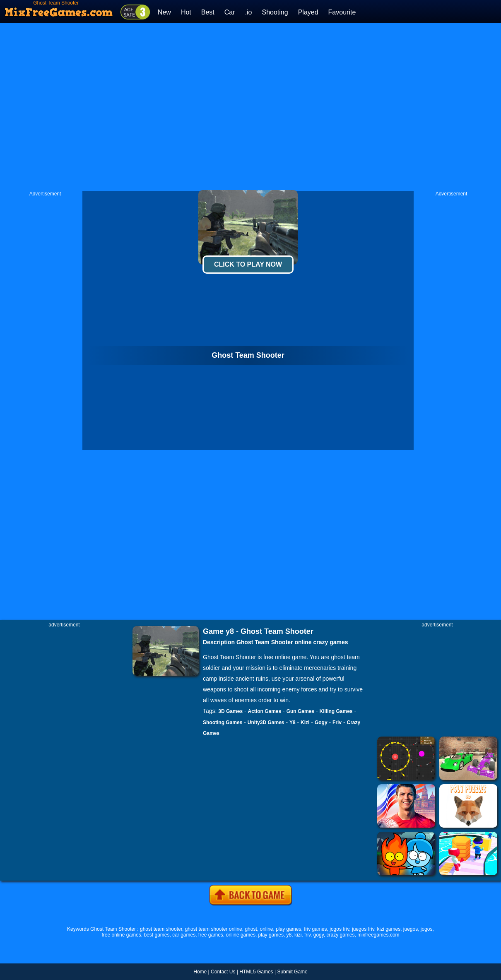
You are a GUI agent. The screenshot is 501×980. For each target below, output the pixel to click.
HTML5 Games (256, 972)
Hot (186, 12)
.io (249, 12)
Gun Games (300, 711)
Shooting (275, 12)
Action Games (265, 711)
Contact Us (223, 972)
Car (230, 12)
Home (200, 972)
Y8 (293, 722)
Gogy (321, 722)
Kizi (305, 722)
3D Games (230, 711)
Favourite (342, 12)
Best (208, 12)
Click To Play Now (248, 264)
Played (308, 12)
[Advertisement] (167, 107)
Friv (337, 722)
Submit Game (292, 972)
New (164, 12)
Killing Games (336, 711)
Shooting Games (223, 722)
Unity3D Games (266, 722)
